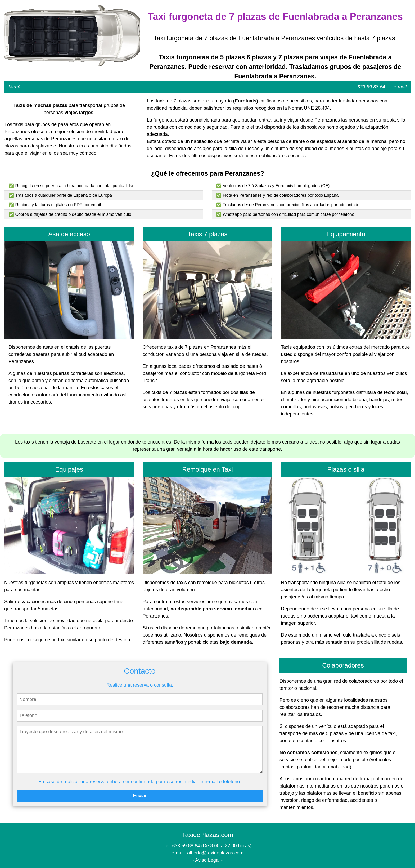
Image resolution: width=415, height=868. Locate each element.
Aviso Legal (207, 860)
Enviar (140, 796)
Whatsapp (232, 214)
